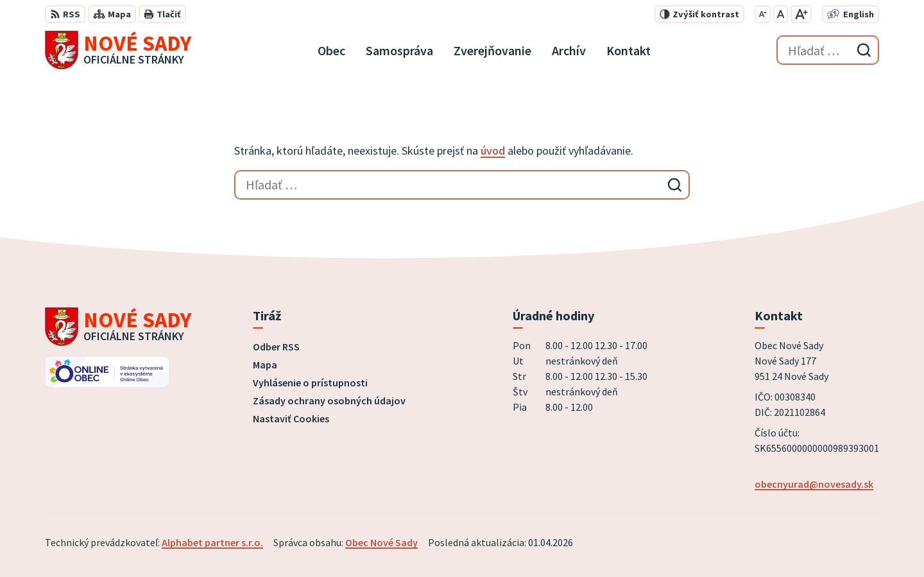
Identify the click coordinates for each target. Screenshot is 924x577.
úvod (493, 151)
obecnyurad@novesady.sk (814, 484)
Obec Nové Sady (381, 542)
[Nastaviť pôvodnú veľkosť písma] (781, 14)
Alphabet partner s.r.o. (212, 542)
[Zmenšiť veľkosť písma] (763, 14)
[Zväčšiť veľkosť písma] (801, 14)
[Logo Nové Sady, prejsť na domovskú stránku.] (118, 50)
